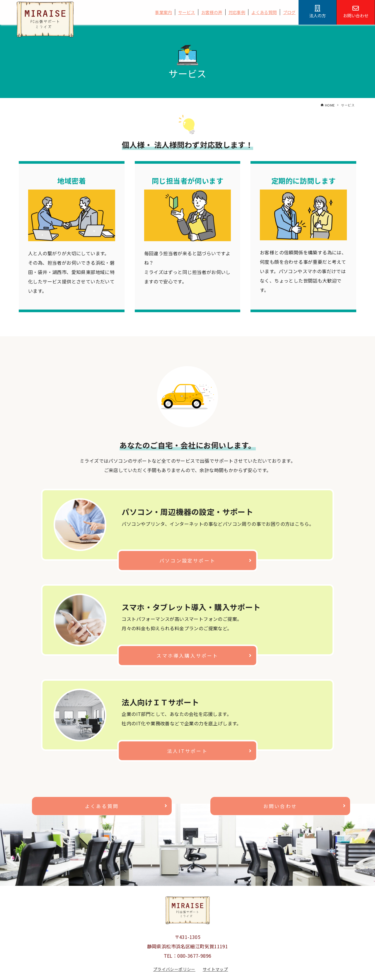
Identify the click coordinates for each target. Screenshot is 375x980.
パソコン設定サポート (187, 560)
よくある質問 (264, 12)
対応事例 (237, 12)
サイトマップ (215, 969)
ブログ (289, 12)
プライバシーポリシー (174, 969)
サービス (187, 12)
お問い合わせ (280, 806)
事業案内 (163, 12)
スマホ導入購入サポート (187, 655)
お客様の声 (212, 12)
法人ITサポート (187, 751)
